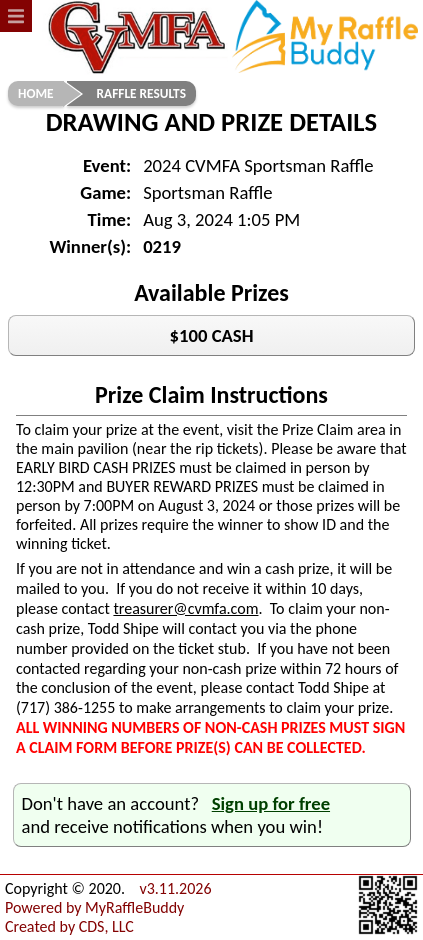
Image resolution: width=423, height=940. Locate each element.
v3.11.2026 (175, 888)
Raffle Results (141, 93)
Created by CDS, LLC (69, 926)
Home (36, 93)
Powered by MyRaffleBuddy (94, 907)
